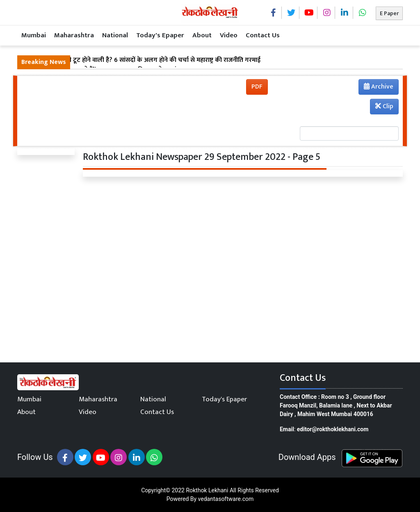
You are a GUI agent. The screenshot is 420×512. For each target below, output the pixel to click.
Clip (384, 106)
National (115, 35)
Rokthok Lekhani (207, 490)
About (202, 35)
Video (229, 35)
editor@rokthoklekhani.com (333, 429)
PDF (257, 87)
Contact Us (263, 35)
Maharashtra (74, 35)
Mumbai (34, 35)
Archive (376, 88)
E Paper (389, 13)
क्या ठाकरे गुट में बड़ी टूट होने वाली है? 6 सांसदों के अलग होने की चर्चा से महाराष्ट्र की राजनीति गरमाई (141, 60)
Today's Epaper (160, 35)
